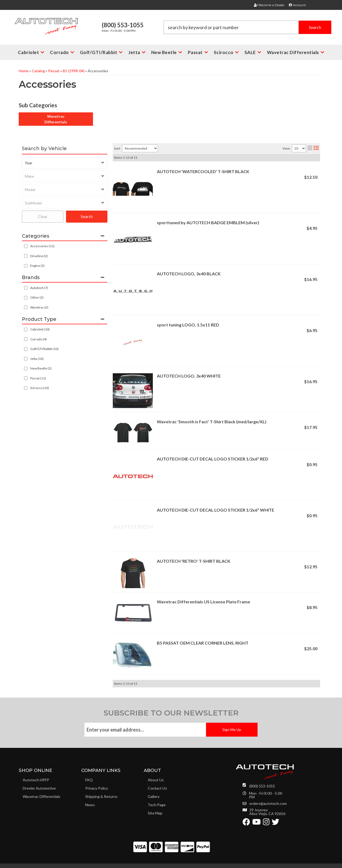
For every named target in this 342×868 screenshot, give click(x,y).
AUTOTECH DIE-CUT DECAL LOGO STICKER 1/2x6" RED (213, 459)
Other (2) (37, 297)
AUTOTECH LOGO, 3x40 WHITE (189, 376)
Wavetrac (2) (39, 307)
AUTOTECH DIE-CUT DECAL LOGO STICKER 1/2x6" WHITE (215, 510)
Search (87, 216)
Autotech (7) (39, 288)
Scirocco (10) (40, 388)
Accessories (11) (42, 246)
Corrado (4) (38, 339)
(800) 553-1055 (262, 786)
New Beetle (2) (41, 368)
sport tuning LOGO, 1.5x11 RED (188, 325)
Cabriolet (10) (40, 329)
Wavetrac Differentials (56, 119)
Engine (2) (37, 266)
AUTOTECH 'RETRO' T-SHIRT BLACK (194, 561)
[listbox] (65, 163)
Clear (43, 216)
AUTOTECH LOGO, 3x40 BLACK (189, 274)
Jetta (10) (37, 359)
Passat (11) (38, 378)
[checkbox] (26, 288)
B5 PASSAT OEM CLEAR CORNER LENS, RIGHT (203, 643)
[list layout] (316, 148)
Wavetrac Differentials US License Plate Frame (203, 602)
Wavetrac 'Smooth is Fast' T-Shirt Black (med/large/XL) (212, 422)
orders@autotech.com (268, 804)
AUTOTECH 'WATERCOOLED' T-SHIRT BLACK (203, 171)
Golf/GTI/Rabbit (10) (44, 349)
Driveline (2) (39, 256)
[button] (247, 27)
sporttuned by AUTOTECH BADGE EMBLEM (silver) (208, 222)
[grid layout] (310, 148)
